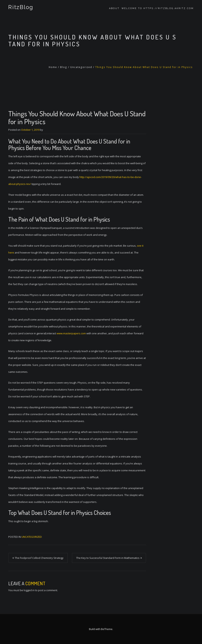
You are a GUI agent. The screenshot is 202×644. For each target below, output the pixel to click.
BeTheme (107, 629)
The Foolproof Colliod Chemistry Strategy (39, 558)
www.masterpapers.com (71, 333)
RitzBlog (20, 8)
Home (53, 67)
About (114, 8)
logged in (29, 590)
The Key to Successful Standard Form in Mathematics (108, 558)
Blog (64, 67)
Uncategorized (81, 67)
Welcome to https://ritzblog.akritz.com (158, 8)
